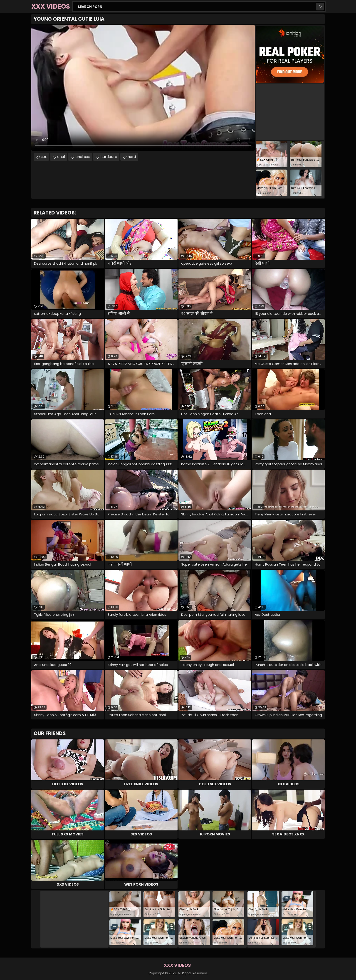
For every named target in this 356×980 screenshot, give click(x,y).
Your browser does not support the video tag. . (143, 88)
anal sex (83, 157)
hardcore (109, 157)
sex (44, 157)
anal (61, 157)
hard (132, 157)
